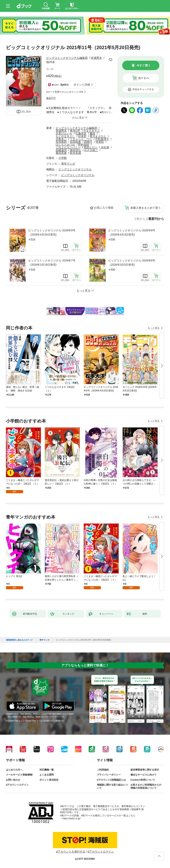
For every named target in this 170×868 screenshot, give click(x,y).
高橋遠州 (61, 150)
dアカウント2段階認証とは (111, 780)
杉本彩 (82, 136)
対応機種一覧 (47, 770)
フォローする (111, 60)
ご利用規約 (103, 770)
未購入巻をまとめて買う (146, 208)
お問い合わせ (13, 780)
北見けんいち (64, 134)
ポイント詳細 (82, 85)
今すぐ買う (144, 65)
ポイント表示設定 (49, 780)
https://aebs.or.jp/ (72, 818)
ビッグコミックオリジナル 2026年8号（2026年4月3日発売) (132, 232)
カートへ (144, 78)
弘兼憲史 (81, 134)
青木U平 (75, 131)
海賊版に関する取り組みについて (112, 786)
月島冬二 (61, 139)
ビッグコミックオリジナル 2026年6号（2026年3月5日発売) (132, 263)
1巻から (140, 219)
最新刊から (156, 219)
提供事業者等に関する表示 (145, 770)
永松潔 (105, 147)
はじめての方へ (14, 770)
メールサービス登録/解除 (19, 775)
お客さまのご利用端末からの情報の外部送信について (146, 786)
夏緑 (92, 134)
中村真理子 (102, 139)
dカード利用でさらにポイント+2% (65, 92)
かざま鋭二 (91, 150)
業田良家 (61, 153)
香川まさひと (98, 136)
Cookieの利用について (143, 780)
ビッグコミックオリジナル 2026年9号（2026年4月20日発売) (52, 232)
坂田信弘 (75, 150)
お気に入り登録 (104, 208)
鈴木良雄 (75, 153)
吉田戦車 (75, 142)
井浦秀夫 (96, 58)
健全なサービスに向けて (144, 775)
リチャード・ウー (81, 139)
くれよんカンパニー (68, 147)
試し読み (26, 112)
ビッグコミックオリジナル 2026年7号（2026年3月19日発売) (52, 263)
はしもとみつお (65, 145)
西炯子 (88, 142)
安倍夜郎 (61, 142)
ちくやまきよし (65, 136)
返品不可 (51, 98)
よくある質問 (47, 775)
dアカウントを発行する (71, 852)
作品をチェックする (143, 89)
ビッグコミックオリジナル (75, 169)
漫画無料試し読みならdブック (19, 640)
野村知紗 (84, 145)
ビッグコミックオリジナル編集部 (67, 58)
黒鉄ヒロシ (91, 147)
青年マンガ (68, 164)
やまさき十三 (92, 131)
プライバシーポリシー (109, 775)
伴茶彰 (100, 142)
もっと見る (154, 328)
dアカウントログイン (17, 785)
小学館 (63, 158)
